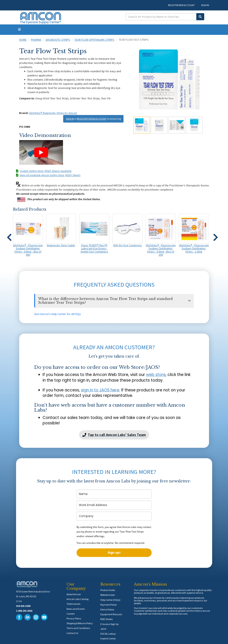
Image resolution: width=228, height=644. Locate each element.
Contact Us (72, 633)
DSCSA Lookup (108, 634)
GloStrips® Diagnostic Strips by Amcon (53, 113)
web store (156, 375)
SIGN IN (205, 5)
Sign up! (114, 553)
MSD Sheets (106, 619)
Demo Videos (107, 609)
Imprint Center (108, 638)
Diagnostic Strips (58, 40)
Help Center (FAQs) (110, 600)
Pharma (36, 40)
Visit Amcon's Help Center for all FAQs (58, 314)
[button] (9, 235)
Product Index (108, 590)
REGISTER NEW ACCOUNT (181, 5)
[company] (114, 516)
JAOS (103, 629)
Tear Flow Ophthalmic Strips (94, 40)
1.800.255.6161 (24, 611)
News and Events (76, 609)
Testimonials (73, 604)
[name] (114, 494)
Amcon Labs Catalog (77, 599)
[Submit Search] (200, 17)
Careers (71, 614)
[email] (114, 505)
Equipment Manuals (111, 614)
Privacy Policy (74, 618)
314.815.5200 (23, 606)
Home (23, 40)
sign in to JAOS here (100, 390)
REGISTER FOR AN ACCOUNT (92, 119)
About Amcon (74, 594)
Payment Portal (108, 605)
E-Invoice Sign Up (109, 624)
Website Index (108, 595)
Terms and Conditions (78, 628)
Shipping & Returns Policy (80, 623)
